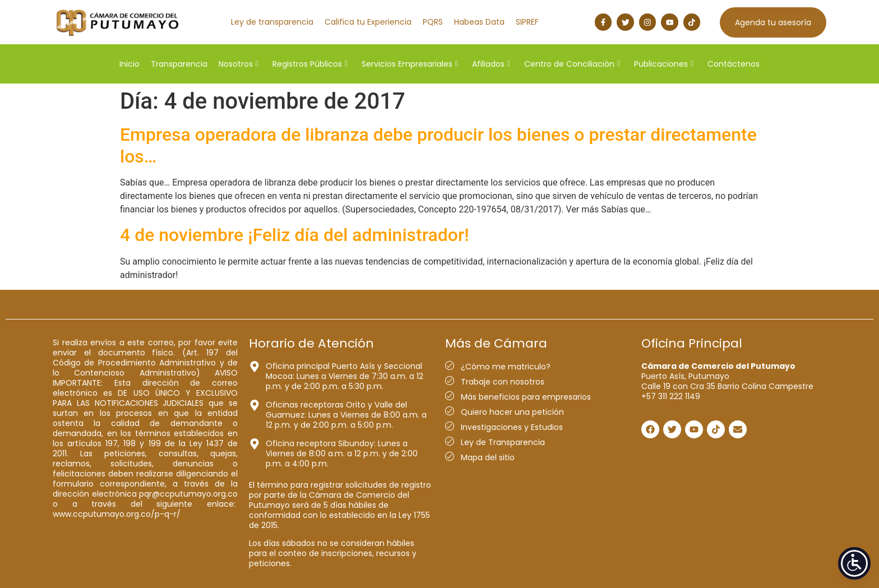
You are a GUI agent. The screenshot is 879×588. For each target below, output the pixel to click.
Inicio (129, 64)
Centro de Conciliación (572, 64)
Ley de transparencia (272, 22)
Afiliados (491, 64)
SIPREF (527, 22)
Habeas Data (479, 22)
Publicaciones (664, 64)
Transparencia (179, 64)
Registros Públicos (310, 64)
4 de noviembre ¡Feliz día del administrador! (295, 235)
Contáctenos (734, 64)
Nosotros (239, 64)
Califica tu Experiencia (368, 22)
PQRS (433, 22)
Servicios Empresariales (410, 64)
